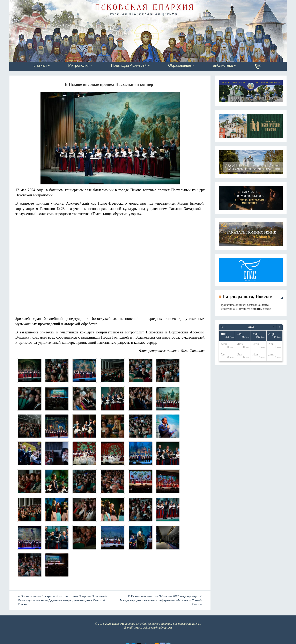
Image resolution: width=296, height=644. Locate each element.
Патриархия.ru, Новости (248, 296)
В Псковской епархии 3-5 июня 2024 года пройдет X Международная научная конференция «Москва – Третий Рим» (160, 600)
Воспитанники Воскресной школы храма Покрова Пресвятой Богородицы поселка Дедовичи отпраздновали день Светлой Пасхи (60, 600)
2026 (251, 327)
